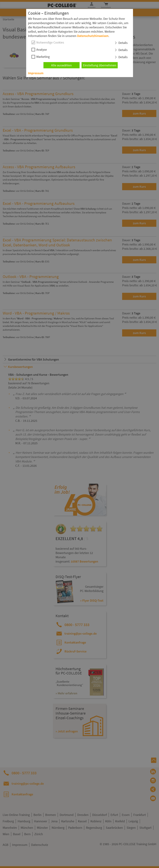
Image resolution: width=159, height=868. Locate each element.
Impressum (36, 73)
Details (123, 43)
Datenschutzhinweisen (93, 36)
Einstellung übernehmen (100, 65)
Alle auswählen (61, 65)
